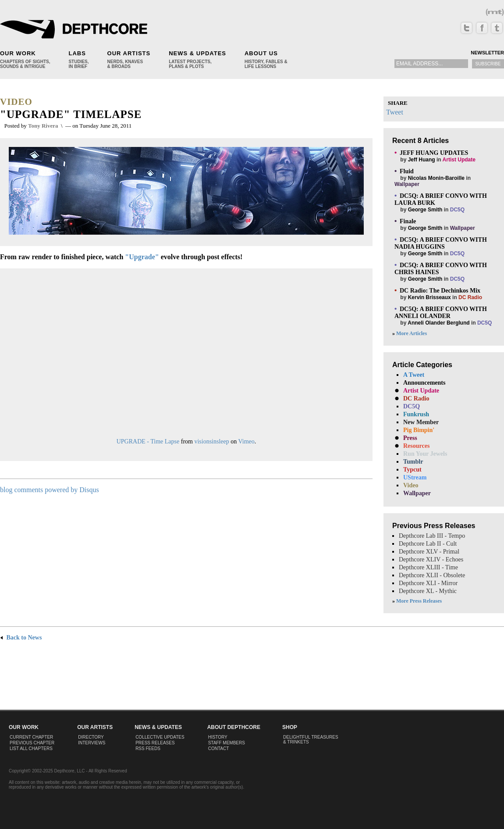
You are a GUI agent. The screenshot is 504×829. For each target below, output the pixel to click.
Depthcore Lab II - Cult (428, 544)
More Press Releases (419, 601)
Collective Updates (160, 737)
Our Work (18, 53)
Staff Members (227, 743)
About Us (261, 53)
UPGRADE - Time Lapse (148, 441)
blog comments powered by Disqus (50, 490)
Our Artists (129, 53)
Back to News (21, 638)
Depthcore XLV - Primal (429, 552)
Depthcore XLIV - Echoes (431, 559)
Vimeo (247, 441)
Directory (91, 737)
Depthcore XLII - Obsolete (432, 575)
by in (435, 156)
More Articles (412, 333)
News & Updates (197, 53)
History (218, 737)
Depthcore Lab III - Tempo (432, 536)
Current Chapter (31, 737)
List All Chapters (31, 749)
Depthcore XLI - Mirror (428, 583)
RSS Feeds (148, 749)
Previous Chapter (32, 743)
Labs (77, 53)
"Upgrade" (142, 257)
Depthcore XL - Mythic (428, 591)
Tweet (395, 112)
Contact (219, 749)
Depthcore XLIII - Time (428, 567)
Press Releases (155, 743)
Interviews (92, 743)
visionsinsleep (211, 441)
